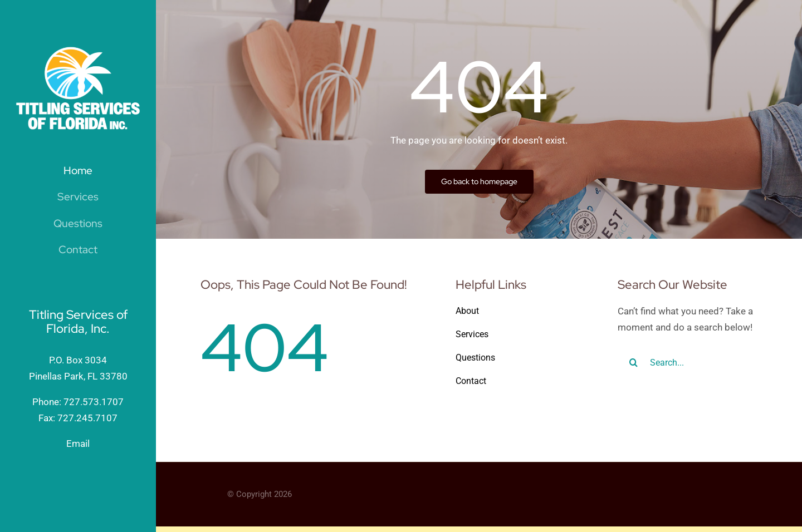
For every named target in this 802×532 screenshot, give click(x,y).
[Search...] (688, 362)
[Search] (634, 362)
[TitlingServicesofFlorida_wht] (78, 51)
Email (78, 444)
